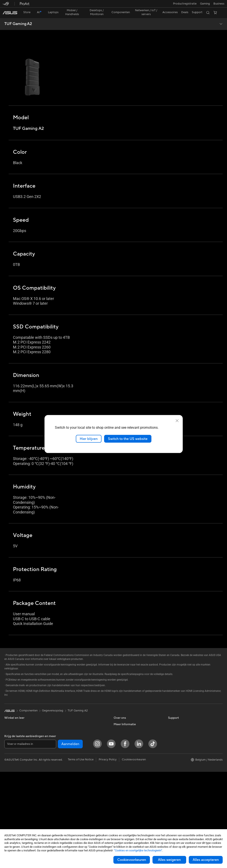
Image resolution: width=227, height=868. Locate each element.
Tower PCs (11, 779)
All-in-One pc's (14, 772)
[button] (6, 5)
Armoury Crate (178, 772)
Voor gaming (13, 739)
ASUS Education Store (183, 752)
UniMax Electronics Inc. (129, 739)
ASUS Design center (181, 739)
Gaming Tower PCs (16, 785)
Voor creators (13, 726)
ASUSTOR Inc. (123, 726)
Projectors (11, 804)
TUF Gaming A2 (18, 16)
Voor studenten (14, 733)
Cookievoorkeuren (132, 860)
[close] (177, 421)
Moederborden (14, 818)
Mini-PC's (10, 791)
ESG (171, 707)
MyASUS (119, 785)
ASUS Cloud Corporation (130, 733)
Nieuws (118, 720)
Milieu (172, 713)
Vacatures (120, 746)
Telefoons (10, 752)
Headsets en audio (70, 785)
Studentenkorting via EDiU (185, 785)
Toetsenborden (68, 772)
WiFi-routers (66, 752)
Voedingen (65, 726)
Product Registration (127, 772)
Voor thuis (11, 713)
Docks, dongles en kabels (74, 811)
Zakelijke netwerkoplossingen (77, 759)
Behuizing (64, 713)
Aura (171, 778)
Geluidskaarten (68, 733)
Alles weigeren (169, 860)
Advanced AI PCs (179, 733)
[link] (113, 5)
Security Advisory (125, 778)
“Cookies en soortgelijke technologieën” (138, 850)
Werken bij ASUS (124, 713)
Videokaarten (67, 707)
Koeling (63, 720)
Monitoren (11, 798)
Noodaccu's (66, 817)
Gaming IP (65, 824)
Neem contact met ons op (130, 759)
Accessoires (12, 759)
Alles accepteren (206, 860)
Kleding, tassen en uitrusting (76, 791)
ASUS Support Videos (128, 765)
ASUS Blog (175, 765)
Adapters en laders (70, 804)
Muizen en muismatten (72, 778)
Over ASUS (121, 707)
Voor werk (11, 720)
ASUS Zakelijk (177, 746)
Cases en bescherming (72, 798)
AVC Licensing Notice (182, 759)
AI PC (172, 726)
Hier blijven (89, 439)
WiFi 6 (62, 746)
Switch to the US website (128, 439)
